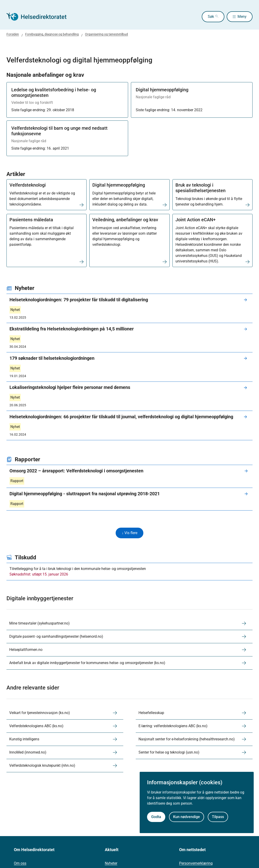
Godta (156, 817)
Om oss (20, 864)
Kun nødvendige (187, 817)
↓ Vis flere (129, 533)
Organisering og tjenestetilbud (106, 34)
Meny (242, 17)
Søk (206, 17)
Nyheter (111, 864)
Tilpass (218, 817)
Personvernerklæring (196, 864)
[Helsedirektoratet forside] (40, 17)
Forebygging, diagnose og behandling (52, 34)
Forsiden (13, 34)
